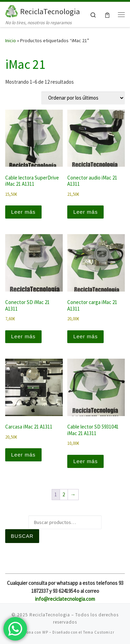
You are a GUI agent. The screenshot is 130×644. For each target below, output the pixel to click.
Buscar (22, 536)
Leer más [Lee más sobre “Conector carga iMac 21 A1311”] (85, 336)
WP (45, 632)
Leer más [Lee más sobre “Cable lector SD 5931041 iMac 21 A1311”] (85, 461)
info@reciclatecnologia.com (65, 599)
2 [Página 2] (64, 494)
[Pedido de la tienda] (83, 98)
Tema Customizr (99, 632)
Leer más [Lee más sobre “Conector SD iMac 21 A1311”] (23, 336)
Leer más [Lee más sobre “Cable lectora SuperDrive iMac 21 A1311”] (23, 212)
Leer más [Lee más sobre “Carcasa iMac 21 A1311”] (23, 455)
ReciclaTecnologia (50, 615)
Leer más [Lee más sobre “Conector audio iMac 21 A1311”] (85, 212)
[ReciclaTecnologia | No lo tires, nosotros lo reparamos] (11, 10)
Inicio (11, 40)
